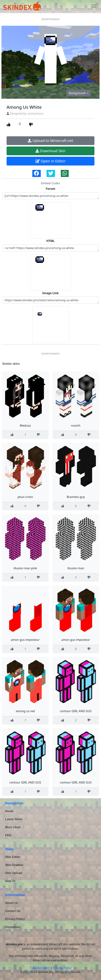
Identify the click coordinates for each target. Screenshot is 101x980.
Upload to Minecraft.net (51, 141)
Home (9, 811)
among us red (25, 711)
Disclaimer (13, 927)
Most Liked (13, 827)
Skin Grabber (14, 865)
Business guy (76, 497)
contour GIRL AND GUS (76, 711)
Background (78, 93)
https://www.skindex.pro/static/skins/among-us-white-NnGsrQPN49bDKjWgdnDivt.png (51, 300)
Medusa (25, 425)
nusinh (76, 425)
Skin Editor (13, 857)
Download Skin (51, 151)
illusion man (76, 568)
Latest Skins (14, 819)
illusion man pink (25, 568)
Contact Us (13, 911)
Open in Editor (51, 161)
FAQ (8, 835)
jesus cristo (25, 497)
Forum (51, 189)
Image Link (51, 293)
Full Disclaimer (40, 968)
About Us (12, 903)
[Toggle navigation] (94, 6)
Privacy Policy (15, 919)
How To (10, 881)
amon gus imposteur (25, 640)
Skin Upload (14, 873)
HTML (51, 241)
